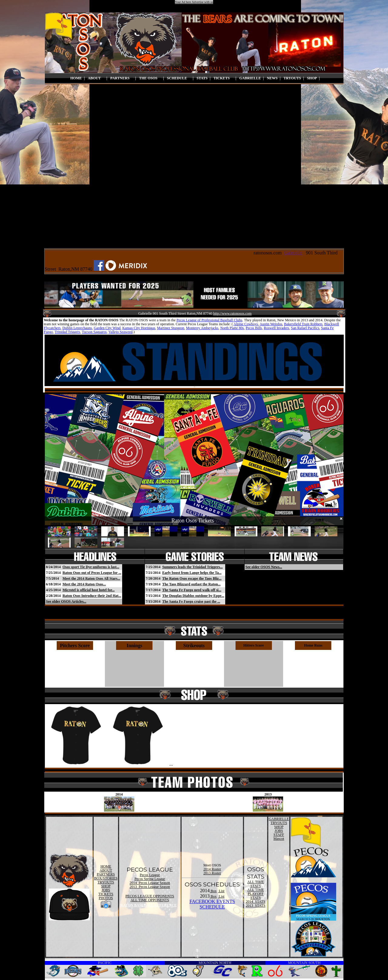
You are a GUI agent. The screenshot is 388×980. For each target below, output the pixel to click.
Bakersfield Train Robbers (303, 324)
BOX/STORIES (106, 878)
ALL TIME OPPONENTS (150, 900)
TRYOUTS (292, 78)
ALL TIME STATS (256, 884)
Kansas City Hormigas (139, 328)
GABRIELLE (250, 78)
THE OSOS (150, 78)
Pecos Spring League (150, 879)
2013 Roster (212, 873)
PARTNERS (122, 78)
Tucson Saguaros (94, 332)
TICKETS (223, 78)
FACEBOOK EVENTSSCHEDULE (212, 904)
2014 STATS (256, 902)
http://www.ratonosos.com (232, 313)
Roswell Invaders (276, 328)
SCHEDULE (179, 78)
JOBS (106, 890)
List (221, 891)
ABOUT (96, 78)
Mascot (279, 839)
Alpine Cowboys (246, 324)
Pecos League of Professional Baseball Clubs (209, 320)
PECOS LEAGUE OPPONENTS (150, 896)
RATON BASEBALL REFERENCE (149, 905)
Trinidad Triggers (67, 332)
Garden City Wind (107, 328)
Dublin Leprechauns (77, 328)
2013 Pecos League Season (150, 887)
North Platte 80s (232, 328)
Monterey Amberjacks (202, 328)
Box (213, 891)
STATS (202, 78)
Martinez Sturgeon (171, 328)
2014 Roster (212, 869)
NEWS (272, 78)
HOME (76, 78)
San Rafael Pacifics (305, 328)
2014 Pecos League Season (150, 883)
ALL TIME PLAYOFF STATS (256, 894)
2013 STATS (256, 906)
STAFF (279, 835)
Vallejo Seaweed (121, 332)
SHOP (312, 78)
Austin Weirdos (271, 324)
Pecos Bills (254, 328)
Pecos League (150, 875)
